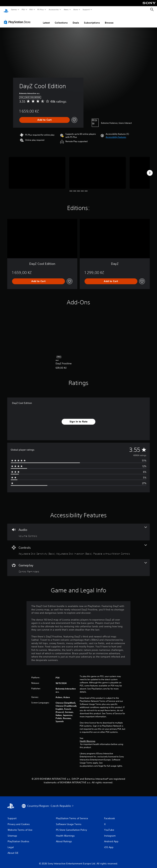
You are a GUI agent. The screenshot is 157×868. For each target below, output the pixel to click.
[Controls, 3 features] (78, 547)
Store (75, 9)
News (66, 9)
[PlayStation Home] (6, 10)
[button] (116, 134)
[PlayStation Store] (18, 19)
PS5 (23, 9)
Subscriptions (92, 19)
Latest (46, 19)
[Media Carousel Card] (37, 170)
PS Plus (41, 9)
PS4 (31, 9)
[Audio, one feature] (78, 529)
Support (86, 9)
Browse (109, 19)
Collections (61, 19)
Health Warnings (88, 738)
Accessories (54, 9)
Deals (76, 19)
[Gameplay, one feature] (78, 564)
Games (14, 9)
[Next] (150, 170)
